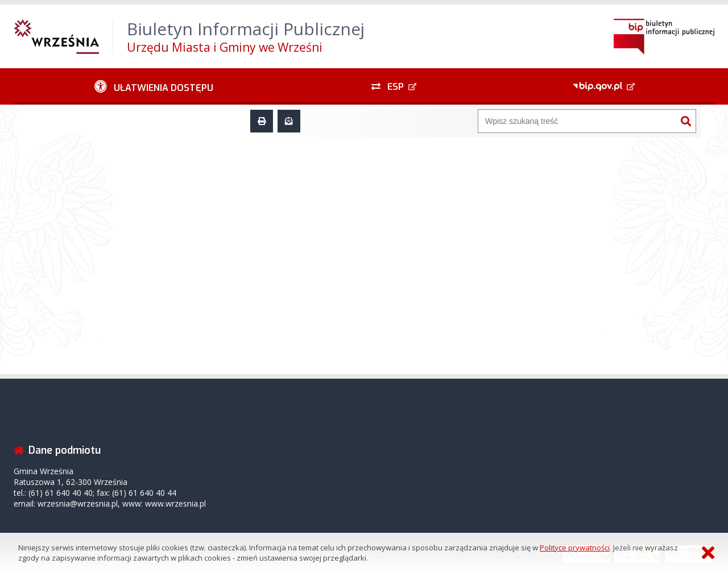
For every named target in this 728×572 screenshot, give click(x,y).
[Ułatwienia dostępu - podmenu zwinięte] (154, 86)
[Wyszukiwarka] (577, 121)
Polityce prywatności (575, 548)
